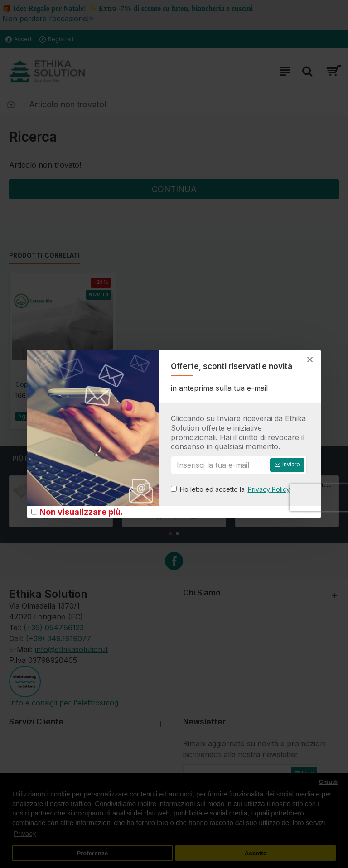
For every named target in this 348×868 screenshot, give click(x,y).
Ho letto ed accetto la (231, 489)
